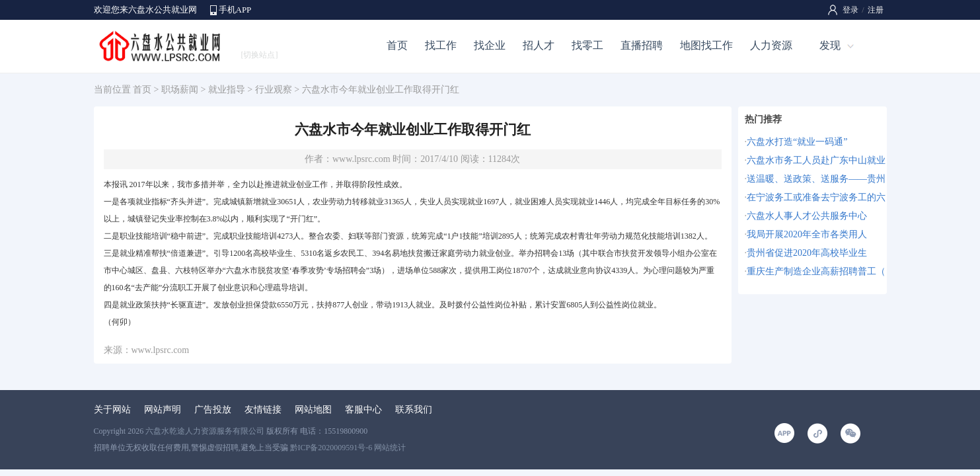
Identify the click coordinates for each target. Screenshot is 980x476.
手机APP (235, 10)
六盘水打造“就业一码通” (797, 142)
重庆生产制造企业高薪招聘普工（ (816, 271)
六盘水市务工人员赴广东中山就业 (816, 160)
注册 (876, 10)
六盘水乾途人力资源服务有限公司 (205, 431)
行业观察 (274, 90)
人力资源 (771, 45)
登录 (850, 10)
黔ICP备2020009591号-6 (331, 448)
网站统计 (390, 448)
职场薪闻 (180, 90)
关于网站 (112, 410)
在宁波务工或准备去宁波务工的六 (816, 197)
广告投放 (213, 410)
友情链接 (263, 410)
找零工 (587, 45)
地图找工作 (706, 45)
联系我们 (414, 410)
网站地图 (313, 410)
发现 (830, 45)
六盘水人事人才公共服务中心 (807, 216)
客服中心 (363, 410)
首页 (397, 45)
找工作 (441, 45)
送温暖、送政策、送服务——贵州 (816, 179)
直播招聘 (642, 45)
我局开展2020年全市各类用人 (807, 234)
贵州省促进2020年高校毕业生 (807, 253)
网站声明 (163, 410)
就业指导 (227, 90)
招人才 (539, 45)
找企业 (490, 45)
